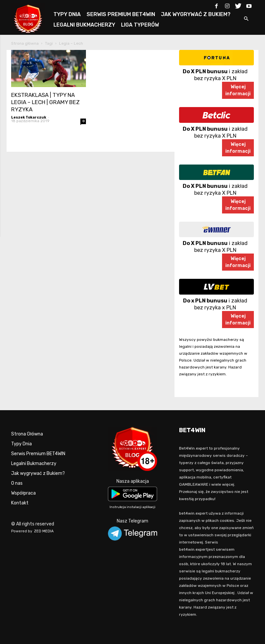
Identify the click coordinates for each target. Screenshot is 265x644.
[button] (246, 19)
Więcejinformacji (238, 90)
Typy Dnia (21, 444)
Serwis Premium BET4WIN (38, 454)
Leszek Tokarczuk (29, 117)
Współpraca (23, 493)
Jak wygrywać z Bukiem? (38, 473)
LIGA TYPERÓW (140, 25)
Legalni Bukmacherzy (34, 464)
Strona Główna (27, 434)
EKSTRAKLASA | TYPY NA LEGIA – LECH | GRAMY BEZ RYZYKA (45, 102)
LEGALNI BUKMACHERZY (84, 25)
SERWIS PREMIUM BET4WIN (121, 14)
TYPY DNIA (67, 14)
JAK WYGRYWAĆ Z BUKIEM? (196, 14)
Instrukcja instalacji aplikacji (132, 507)
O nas (17, 483)
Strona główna (25, 43)
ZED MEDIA (44, 531)
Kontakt (20, 503)
